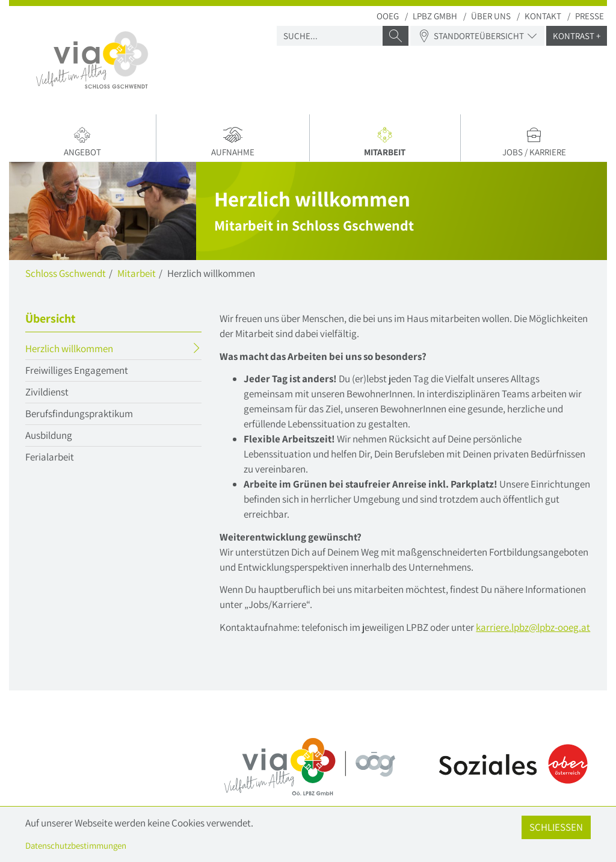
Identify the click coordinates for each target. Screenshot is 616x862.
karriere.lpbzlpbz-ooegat (533, 627)
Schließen (556, 827)
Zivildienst (47, 392)
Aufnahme (233, 142)
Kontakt (543, 16)
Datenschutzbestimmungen (76, 845)
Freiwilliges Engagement (77, 370)
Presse (590, 16)
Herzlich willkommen (93, 350)
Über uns (491, 16)
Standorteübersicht (477, 36)
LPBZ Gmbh (435, 16)
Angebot (82, 142)
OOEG (388, 16)
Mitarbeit (388, 144)
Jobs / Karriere (534, 142)
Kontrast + (577, 36)
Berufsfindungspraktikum (79, 414)
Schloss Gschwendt (66, 273)
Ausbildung (49, 435)
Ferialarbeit (50, 457)
